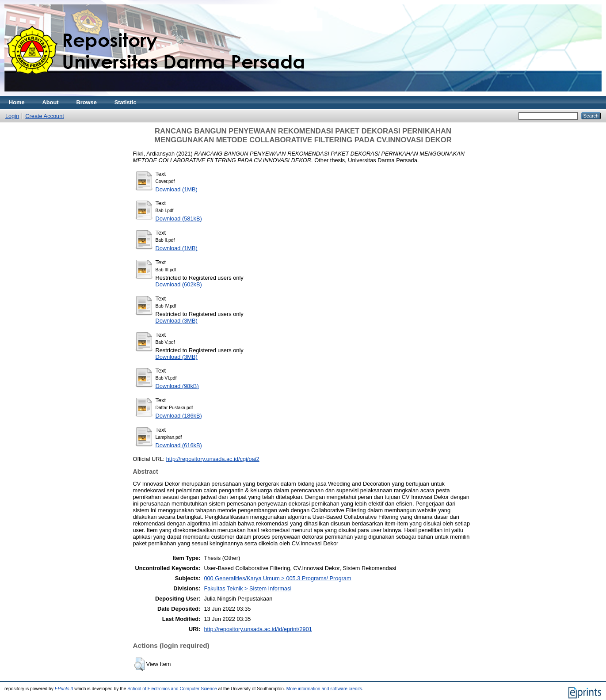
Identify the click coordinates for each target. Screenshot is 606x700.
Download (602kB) (179, 284)
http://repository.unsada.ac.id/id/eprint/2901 (258, 629)
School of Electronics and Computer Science (172, 689)
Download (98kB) (177, 386)
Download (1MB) (177, 189)
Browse (87, 102)
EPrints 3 (64, 689)
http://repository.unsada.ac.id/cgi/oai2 (213, 459)
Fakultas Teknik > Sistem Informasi (248, 588)
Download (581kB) (179, 219)
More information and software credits (324, 689)
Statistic (126, 102)
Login (12, 116)
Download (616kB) (179, 445)
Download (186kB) (179, 416)
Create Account (45, 116)
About (51, 102)
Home (17, 102)
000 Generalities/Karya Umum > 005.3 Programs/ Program (277, 578)
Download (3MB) (177, 321)
